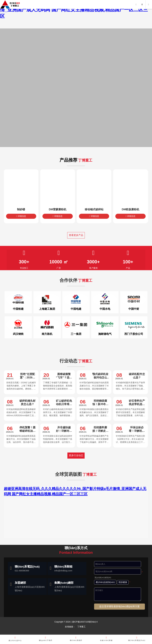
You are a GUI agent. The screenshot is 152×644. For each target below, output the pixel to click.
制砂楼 (21, 209)
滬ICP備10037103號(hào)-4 (85, 622)
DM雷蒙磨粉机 (58, 209)
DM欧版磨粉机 (130, 209)
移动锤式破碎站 (94, 209)
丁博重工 (81, 627)
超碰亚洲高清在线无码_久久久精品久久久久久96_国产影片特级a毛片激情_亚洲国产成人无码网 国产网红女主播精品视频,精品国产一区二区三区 (75, 10)
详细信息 (21, 216)
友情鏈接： (70, 627)
